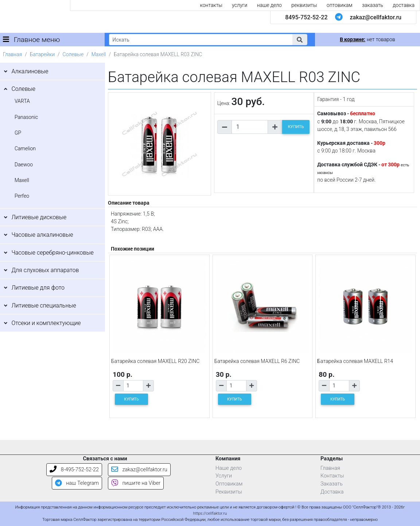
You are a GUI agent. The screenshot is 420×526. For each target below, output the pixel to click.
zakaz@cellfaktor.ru (376, 17)
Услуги (224, 476)
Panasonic (26, 117)
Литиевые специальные (44, 305)
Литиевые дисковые (39, 217)
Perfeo (22, 196)
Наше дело (229, 468)
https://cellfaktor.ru (210, 513)
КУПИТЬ (296, 127)
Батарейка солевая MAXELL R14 (355, 361)
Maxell (99, 54)
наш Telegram (77, 483)
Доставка (332, 492)
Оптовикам (229, 484)
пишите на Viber (136, 483)
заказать (373, 5)
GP (18, 133)
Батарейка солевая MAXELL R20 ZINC (155, 361)
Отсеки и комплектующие (46, 323)
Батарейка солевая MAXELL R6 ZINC (257, 361)
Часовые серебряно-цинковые (52, 253)
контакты (211, 5)
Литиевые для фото (38, 288)
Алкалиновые (30, 71)
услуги (240, 5)
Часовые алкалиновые (42, 235)
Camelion (25, 148)
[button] (300, 40)
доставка (404, 5)
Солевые (73, 54)
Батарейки (42, 54)
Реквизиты (229, 492)
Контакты (332, 476)
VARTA (22, 101)
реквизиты (304, 5)
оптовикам (340, 5)
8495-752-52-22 (306, 17)
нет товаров (367, 39)
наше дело (269, 5)
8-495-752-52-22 (74, 470)
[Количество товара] (250, 127)
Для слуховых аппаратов (45, 270)
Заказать (332, 484)
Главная (12, 54)
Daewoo (24, 165)
